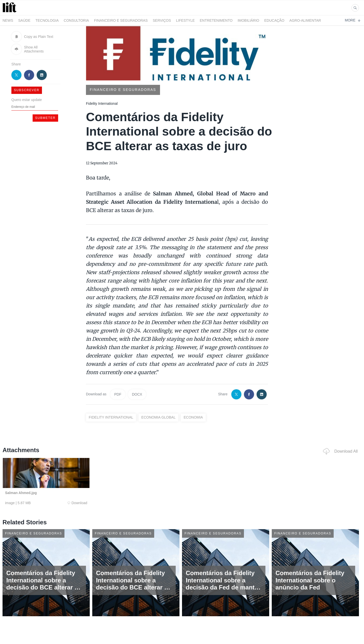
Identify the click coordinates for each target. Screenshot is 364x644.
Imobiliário (248, 20)
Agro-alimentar (305, 20)
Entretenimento (216, 20)
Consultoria (76, 20)
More (352, 20)
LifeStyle (185, 20)
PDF (118, 394)
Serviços (162, 20)
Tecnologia (47, 20)
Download (77, 503)
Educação (274, 20)
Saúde (24, 20)
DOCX (137, 394)
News (8, 20)
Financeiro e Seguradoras (121, 20)
